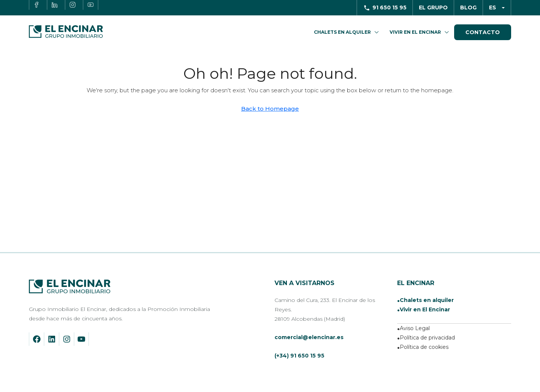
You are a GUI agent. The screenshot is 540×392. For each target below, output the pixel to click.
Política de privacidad (427, 338)
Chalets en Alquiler (342, 32)
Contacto (483, 32)
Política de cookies (424, 347)
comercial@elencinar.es (309, 337)
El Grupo (433, 8)
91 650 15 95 (389, 8)
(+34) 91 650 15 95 (299, 356)
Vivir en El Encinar (415, 32)
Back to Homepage (270, 109)
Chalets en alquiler (427, 300)
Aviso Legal (415, 328)
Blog (468, 8)
